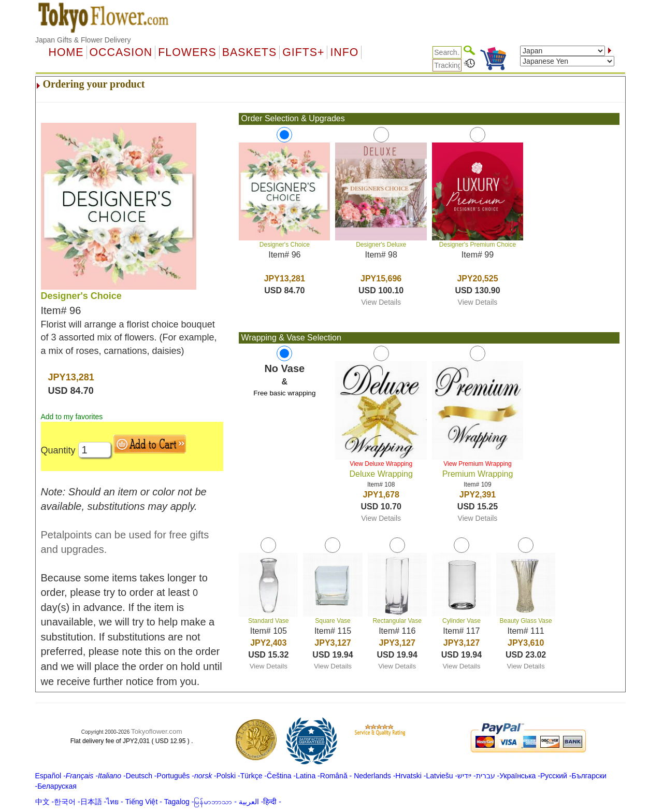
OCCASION (121, 52)
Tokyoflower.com (157, 731)
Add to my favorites (72, 417)
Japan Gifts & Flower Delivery (83, 40)
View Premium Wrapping (478, 464)
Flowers (187, 52)
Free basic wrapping (284, 393)
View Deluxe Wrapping (381, 464)
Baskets (249, 52)
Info (344, 52)
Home (66, 52)
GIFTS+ (303, 52)
